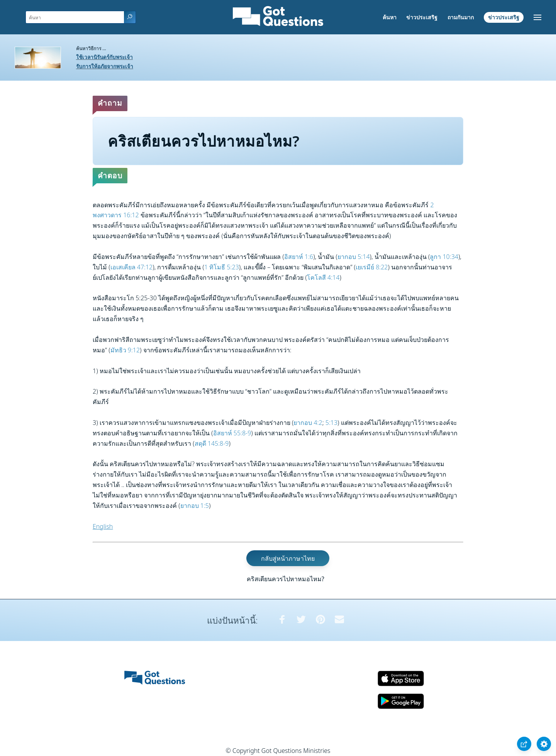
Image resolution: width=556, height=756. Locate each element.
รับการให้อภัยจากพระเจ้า (105, 66)
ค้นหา (390, 17)
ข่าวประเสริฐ (422, 17)
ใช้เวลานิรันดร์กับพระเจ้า (104, 57)
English (103, 526)
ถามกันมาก (461, 17)
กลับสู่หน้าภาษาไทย (288, 558)
